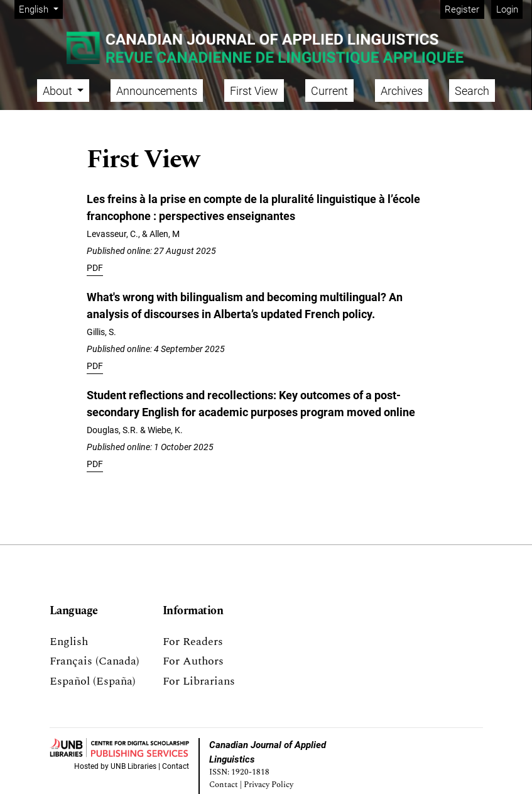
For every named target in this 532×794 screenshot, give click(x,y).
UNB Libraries (133, 766)
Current (329, 91)
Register (462, 9)
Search (472, 91)
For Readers (193, 642)
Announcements (157, 91)
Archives (402, 91)
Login (507, 9)
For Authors (193, 661)
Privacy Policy (269, 785)
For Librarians (199, 681)
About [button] (59, 91)
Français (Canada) (95, 661)
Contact (176, 766)
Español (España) (93, 681)
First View (254, 91)
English (41, 8)
